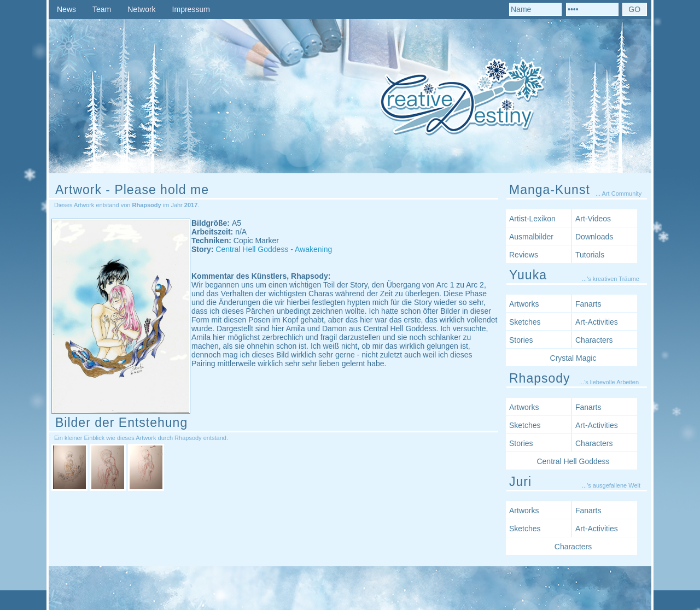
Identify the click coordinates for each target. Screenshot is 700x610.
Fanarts (588, 304)
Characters (594, 340)
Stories (521, 340)
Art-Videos (593, 219)
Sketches (525, 322)
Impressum (191, 9)
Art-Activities (597, 322)
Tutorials (590, 255)
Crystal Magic (573, 358)
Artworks (524, 304)
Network (141, 9)
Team (102, 9)
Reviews (524, 255)
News (66, 9)
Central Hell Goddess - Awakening (274, 249)
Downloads (594, 237)
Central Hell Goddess (573, 461)
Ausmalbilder (531, 237)
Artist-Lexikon (532, 219)
